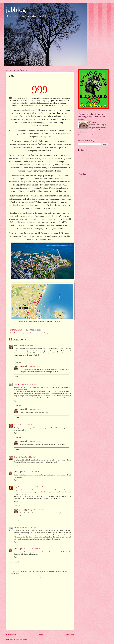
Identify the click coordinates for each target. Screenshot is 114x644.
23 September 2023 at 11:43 (36, 441)
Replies (19, 363)
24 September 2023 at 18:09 (35, 487)
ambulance (20, 333)
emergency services (38, 333)
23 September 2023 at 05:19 (26, 346)
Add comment (14, 562)
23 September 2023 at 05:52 (29, 384)
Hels (15, 346)
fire (45, 333)
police (49, 333)
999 (15, 333)
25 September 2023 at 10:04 (37, 510)
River (16, 425)
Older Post (69, 635)
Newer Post (11, 635)
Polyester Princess (20, 487)
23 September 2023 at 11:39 (36, 409)
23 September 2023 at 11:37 (36, 366)
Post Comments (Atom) (22, 639)
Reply (16, 358)
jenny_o (17, 528)
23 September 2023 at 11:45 (31, 472)
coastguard (27, 333)
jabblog (16, 10)
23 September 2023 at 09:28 (28, 457)
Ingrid (16, 457)
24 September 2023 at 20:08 (29, 528)
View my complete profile (86, 135)
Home (40, 635)
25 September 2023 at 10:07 (31, 549)
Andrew (17, 384)
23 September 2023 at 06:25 (27, 425)
